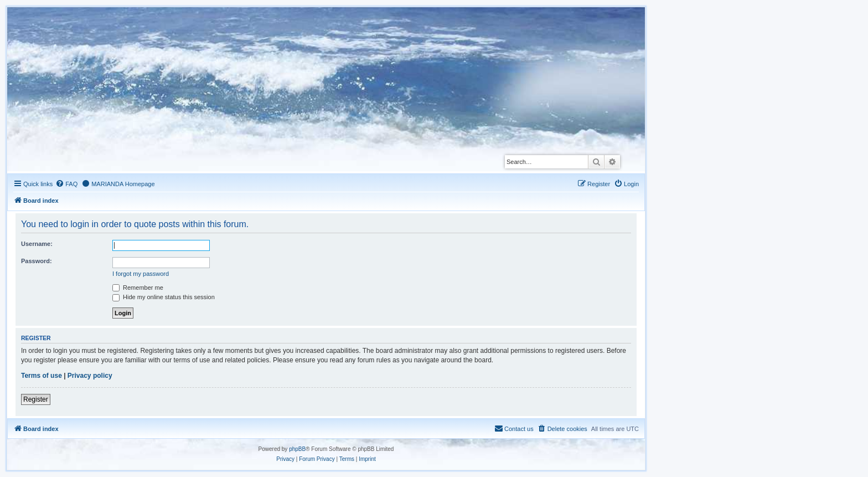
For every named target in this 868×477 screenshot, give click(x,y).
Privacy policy (90, 376)
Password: (37, 261)
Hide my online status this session (164, 297)
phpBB (297, 449)
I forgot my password (141, 274)
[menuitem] (66, 184)
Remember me (138, 288)
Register (36, 399)
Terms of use (42, 376)
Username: (37, 244)
